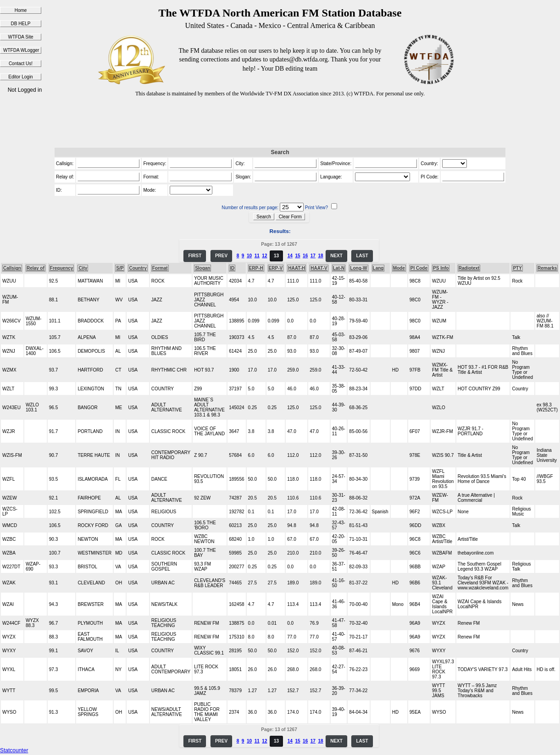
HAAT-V (319, 268)
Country (138, 268)
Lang (378, 268)
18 (320, 256)
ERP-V (276, 268)
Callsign (12, 268)
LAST (362, 256)
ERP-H (256, 268)
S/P (120, 268)
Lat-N (339, 268)
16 (305, 256)
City (83, 268)
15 (297, 256)
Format (160, 268)
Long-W (358, 268)
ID (232, 268)
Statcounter (14, 750)
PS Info (441, 268)
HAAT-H (297, 268)
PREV (221, 256)
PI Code (419, 268)
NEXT (336, 256)
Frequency (62, 268)
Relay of (36, 268)
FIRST (195, 256)
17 (313, 256)
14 (290, 256)
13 (276, 256)
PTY (517, 268)
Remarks (547, 268)
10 (249, 256)
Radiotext (469, 268)
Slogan (202, 268)
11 (257, 256)
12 (264, 256)
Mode (399, 268)
